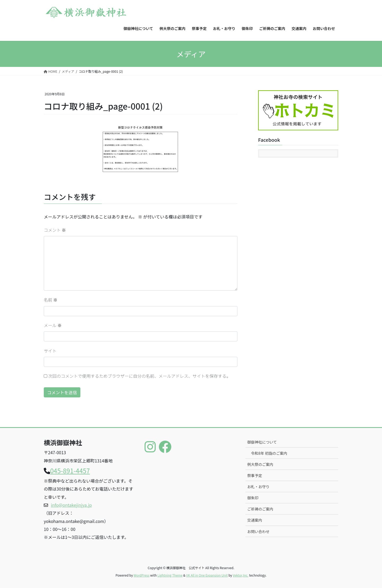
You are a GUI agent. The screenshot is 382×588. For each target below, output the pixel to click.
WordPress (142, 575)
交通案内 (255, 520)
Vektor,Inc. (240, 575)
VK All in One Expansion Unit (207, 575)
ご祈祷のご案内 (260, 509)
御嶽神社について (262, 442)
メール (53, 325)
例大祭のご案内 (260, 464)
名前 (51, 300)
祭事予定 (255, 475)
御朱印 (253, 498)
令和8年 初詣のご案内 (269, 453)
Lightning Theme (170, 575)
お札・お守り (258, 487)
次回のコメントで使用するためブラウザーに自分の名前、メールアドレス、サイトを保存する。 (140, 376)
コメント (55, 230)
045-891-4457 (70, 471)
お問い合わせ (258, 531)
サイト (50, 351)
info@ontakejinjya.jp (71, 505)
